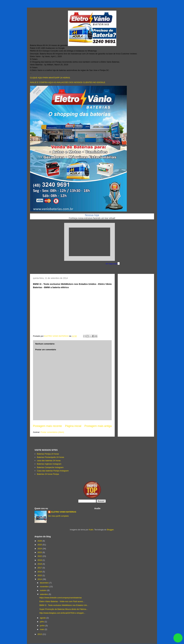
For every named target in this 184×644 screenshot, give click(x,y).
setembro (44, 594)
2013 (40, 634)
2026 (40, 541)
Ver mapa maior (112, 264)
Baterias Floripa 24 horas (48, 454)
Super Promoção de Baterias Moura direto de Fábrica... (63, 609)
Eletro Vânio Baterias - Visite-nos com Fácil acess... (62, 601)
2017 (40, 568)
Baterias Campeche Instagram (50, 467)
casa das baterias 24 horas (49, 461)
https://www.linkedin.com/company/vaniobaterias (61, 598)
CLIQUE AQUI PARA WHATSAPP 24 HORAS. (50, 78)
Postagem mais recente (47, 426)
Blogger (110, 530)
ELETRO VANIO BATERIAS (64, 512)
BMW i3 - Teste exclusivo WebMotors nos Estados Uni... (64, 605)
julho (42, 622)
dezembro (45, 583)
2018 (40, 564)
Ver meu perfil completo (58, 516)
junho (43, 626)
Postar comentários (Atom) (52, 432)
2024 (40, 549)
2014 (40, 579)
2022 (40, 556)
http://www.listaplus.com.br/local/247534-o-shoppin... (62, 613)
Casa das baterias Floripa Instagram (53, 471)
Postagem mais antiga (98, 426)
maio (42, 629)
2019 (40, 560)
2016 (40, 572)
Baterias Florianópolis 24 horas (50, 457)
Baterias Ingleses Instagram (49, 464)
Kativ (91, 530)
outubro (44, 590)
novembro (45, 587)
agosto (43, 618)
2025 (40, 545)
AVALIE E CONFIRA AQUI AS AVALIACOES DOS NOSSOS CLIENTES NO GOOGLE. (68, 82)
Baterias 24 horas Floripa (48, 474)
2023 (40, 552)
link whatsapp (178, 638)
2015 (40, 575)
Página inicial (73, 426)
